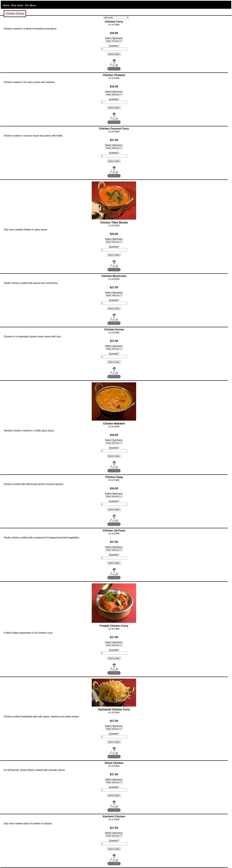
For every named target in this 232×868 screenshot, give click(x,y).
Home (6, 5)
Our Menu (31, 5)
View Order (17, 5)
